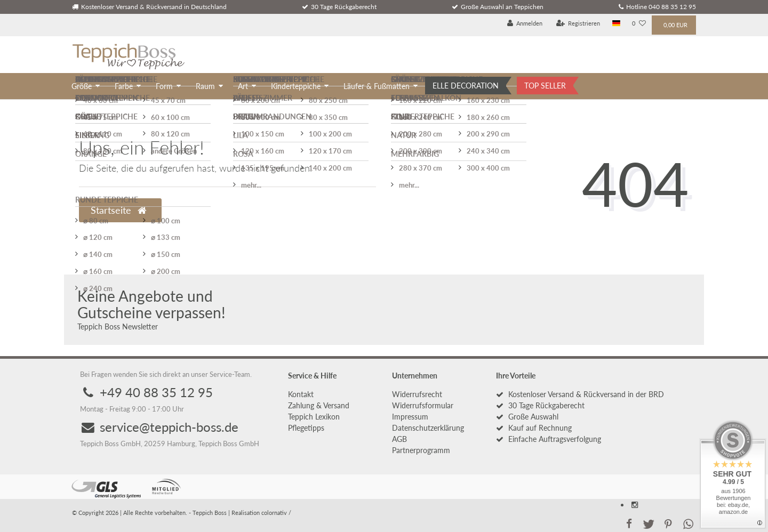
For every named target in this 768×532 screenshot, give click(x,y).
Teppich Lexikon (314, 417)
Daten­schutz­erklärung (428, 428)
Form (164, 86)
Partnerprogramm (421, 450)
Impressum (410, 417)
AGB (399, 439)
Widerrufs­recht (417, 394)
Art (243, 86)
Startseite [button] (118, 210)
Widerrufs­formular (423, 405)
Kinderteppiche (296, 86)
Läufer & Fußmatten (377, 86)
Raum (205, 86)
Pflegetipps (306, 428)
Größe (82, 86)
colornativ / (276, 513)
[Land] (616, 24)
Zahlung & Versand (319, 405)
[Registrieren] (578, 24)
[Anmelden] (525, 24)
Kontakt (301, 394)
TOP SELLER (545, 86)
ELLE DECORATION (466, 86)
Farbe (124, 86)
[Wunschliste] (639, 24)
